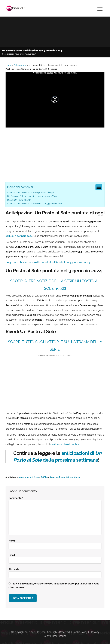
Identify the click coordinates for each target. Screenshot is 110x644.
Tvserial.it (16, 8)
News (37, 477)
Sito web (14, 569)
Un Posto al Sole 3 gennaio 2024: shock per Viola (32, 196)
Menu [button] (100, 9)
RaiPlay (45, 477)
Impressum (60, 636)
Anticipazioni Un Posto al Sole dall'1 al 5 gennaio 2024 (35, 204)
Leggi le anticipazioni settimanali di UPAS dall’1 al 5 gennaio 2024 (48, 262)
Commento (16, 498)
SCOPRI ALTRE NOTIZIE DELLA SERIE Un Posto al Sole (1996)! (55, 285)
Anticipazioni (20, 65)
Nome (13, 541)
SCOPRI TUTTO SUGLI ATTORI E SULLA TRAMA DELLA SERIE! (55, 346)
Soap (52, 477)
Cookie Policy (80, 632)
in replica (65, 444)
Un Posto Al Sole (64, 477)
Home (8, 65)
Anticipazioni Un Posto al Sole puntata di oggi (30, 193)
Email (13, 555)
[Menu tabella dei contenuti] (99, 187)
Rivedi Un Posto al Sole (19, 200)
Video (77, 477)
